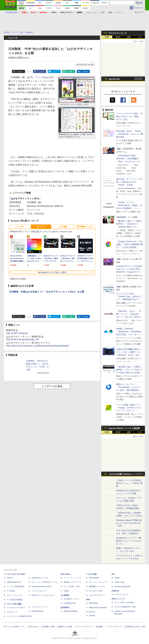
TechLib (92, 616)
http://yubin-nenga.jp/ (17, 333)
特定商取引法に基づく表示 (135, 627)
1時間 (107, 37)
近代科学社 (65, 608)
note (71, 72)
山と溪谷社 (65, 595)
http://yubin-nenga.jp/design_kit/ (23, 339)
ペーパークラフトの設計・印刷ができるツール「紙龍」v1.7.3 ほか (129, 116)
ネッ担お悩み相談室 (15, 600)
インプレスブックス (39, 607)
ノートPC (19, 227)
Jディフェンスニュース (98, 582)
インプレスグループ (114, 627)
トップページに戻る (52, 386)
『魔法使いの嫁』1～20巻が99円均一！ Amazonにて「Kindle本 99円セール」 (129, 224)
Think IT (10, 578)
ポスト (20, 72)
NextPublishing (37, 611)
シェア (42, 72)
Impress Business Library (41, 587)
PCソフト (41, 227)
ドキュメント (92, 12)
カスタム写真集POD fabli (125, 607)
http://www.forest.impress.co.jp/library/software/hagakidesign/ (38, 346)
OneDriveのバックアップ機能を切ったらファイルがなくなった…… (129, 541)
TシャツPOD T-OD (72, 587)
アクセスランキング (118, 33)
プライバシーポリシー (84, 627)
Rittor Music (66, 574)
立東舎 (66, 591)
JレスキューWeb (96, 591)
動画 (110, 12)
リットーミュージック (72, 578)
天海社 (117, 578)
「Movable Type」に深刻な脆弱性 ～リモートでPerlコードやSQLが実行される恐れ (129, 370)
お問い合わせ (33, 627)
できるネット (12, 612)
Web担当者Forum (14, 582)
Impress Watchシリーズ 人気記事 (124, 428)
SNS (103, 12)
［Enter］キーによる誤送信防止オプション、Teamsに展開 (129, 483)
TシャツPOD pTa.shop (124, 602)
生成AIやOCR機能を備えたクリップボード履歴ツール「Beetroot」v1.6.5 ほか (128, 352)
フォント (120, 12)
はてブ (56, 72)
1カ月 (140, 37)
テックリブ (91, 612)
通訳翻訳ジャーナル (97, 587)
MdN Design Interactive (98, 608)
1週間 (129, 37)
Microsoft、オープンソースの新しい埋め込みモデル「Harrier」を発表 (129, 182)
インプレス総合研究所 (16, 587)
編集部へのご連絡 (65, 627)
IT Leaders (11, 591)
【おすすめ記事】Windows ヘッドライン (126, 474)
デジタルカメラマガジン (16, 608)
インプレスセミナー (39, 591)
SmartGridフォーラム (40, 578)
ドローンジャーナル (15, 595)
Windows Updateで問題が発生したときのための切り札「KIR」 (129, 523)
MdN (88, 600)
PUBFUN (115, 591)
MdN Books (94, 603)
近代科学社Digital (70, 611)
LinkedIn (85, 72)
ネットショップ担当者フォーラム (45, 582)
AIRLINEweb (94, 578)
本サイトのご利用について (14, 627)
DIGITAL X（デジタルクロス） (44, 595)
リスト (29, 72)
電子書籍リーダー (85, 227)
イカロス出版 (91, 574)
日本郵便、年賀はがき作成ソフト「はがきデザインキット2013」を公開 (47, 292)
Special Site (114, 79)
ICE (113, 574)
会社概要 (99, 627)
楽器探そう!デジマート (73, 582)
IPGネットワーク (118, 599)
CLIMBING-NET (70, 603)
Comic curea (119, 582)
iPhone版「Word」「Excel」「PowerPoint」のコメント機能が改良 (130, 134)
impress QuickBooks (122, 587)
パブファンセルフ (121, 594)
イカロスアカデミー (97, 595)
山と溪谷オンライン (71, 599)
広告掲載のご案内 (48, 627)
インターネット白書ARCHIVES (19, 616)
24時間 (118, 37)
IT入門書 (63, 227)
